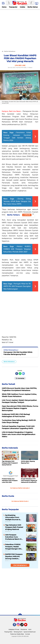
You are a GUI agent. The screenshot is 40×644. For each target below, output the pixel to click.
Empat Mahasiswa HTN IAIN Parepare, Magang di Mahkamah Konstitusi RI (29, 481)
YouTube (27, 626)
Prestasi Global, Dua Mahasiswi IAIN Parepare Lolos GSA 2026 (10, 481)
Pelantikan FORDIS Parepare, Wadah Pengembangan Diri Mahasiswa (13, 547)
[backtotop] (20, 615)
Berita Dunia (8, 496)
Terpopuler (13, 7)
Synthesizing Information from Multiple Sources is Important (13, 517)
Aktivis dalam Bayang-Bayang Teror (28, 462)
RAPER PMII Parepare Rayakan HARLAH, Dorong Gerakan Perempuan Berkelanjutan (14, 556)
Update (27, 215)
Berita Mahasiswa (9, 362)
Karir (30, 629)
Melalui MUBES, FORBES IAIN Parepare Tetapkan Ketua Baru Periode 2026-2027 (17, 249)
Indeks (22, 7)
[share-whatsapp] (20, 374)
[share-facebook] (17, 374)
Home (4, 7)
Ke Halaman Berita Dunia (20, 501)
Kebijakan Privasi (14, 629)
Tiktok (22, 626)
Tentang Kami (18, 632)
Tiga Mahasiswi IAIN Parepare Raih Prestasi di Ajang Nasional (10, 463)
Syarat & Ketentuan (30, 632)
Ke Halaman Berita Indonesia (20, 488)
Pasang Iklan (8, 632)
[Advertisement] (20, 29)
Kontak (28, 634)
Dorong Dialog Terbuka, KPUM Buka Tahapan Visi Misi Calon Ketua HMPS (17, 201)
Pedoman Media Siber (17, 634)
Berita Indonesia (10, 448)
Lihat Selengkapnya (20, 565)
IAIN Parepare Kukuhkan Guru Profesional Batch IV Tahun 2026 (13, 537)
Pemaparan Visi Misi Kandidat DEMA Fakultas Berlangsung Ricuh (18, 353)
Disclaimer (24, 629)
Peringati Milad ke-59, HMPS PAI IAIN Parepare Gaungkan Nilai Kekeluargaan (17, 286)
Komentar (20, 378)
